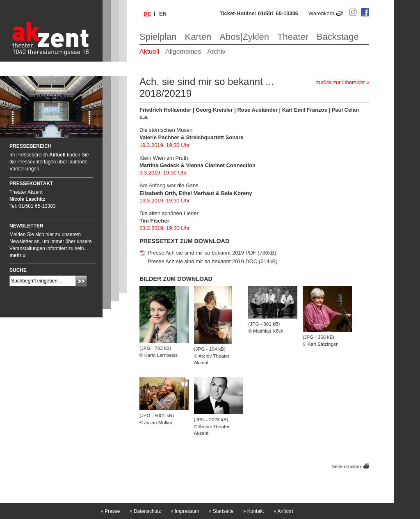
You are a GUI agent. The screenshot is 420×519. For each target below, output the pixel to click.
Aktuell (149, 52)
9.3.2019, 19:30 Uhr (163, 173)
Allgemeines (183, 52)
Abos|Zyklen (244, 37)
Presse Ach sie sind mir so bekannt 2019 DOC (202, 261)
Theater (293, 37)
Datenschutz (145, 511)
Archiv (216, 52)
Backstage (338, 37)
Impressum (185, 511)
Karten (198, 37)
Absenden (81, 281)
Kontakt (254, 511)
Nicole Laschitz (27, 199)
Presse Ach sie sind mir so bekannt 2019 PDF (202, 253)
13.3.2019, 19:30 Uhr (164, 201)
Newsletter (26, 226)
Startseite (221, 511)
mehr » (17, 255)
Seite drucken (346, 466)
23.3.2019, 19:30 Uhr (164, 228)
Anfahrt (283, 511)
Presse (110, 511)
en (163, 14)
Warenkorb (321, 13)
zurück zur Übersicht (340, 82)
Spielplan (158, 37)
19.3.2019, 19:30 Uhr (164, 145)
